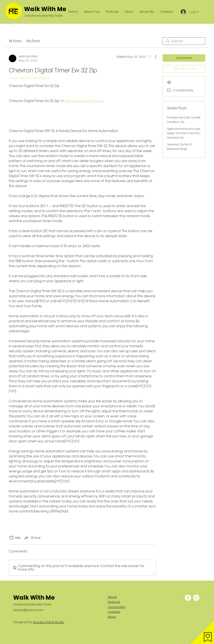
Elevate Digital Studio (49, 622)
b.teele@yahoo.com (28, 610)
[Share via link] (32, 538)
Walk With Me (45, 9)
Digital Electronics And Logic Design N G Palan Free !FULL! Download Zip (184, 133)
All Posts (15, 41)
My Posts (33, 41)
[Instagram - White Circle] (196, 598)
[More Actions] (153, 57)
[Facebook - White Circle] (188, 598)
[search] (184, 41)
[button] (202, 632)
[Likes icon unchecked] (11, 538)
